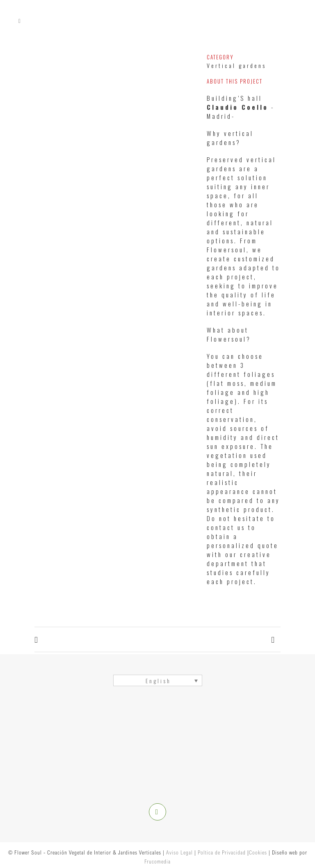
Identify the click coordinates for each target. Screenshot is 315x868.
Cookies (258, 852)
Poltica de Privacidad (222, 852)
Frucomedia (157, 861)
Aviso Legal (179, 852)
